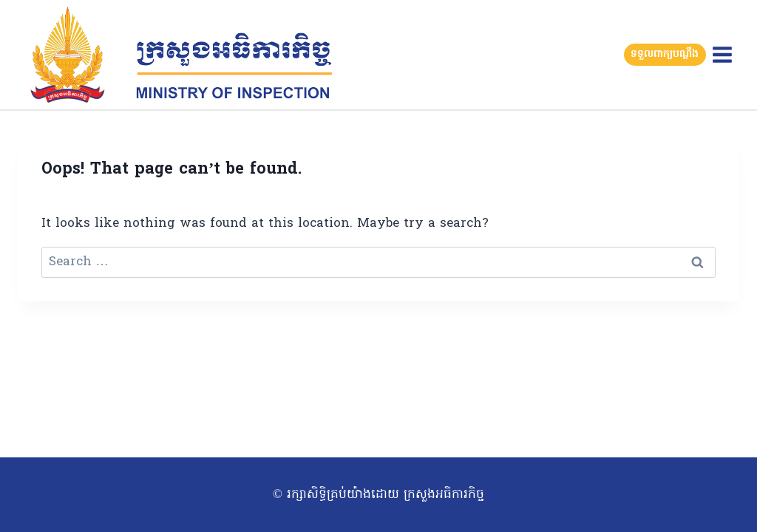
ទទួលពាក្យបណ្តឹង (665, 54)
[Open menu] (722, 54)
